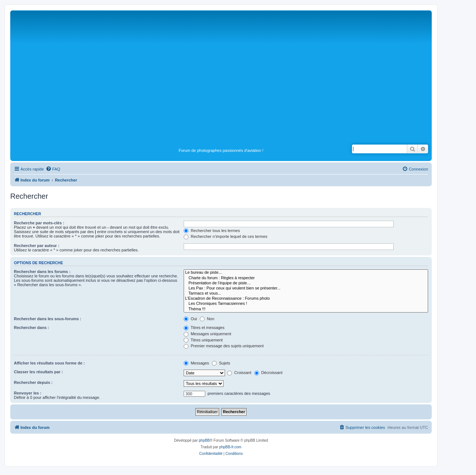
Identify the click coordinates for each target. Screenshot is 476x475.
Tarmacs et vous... (306, 293)
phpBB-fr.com (230, 447)
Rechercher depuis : (33, 382)
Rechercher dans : (31, 328)
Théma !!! (306, 309)
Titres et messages (204, 328)
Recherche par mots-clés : (39, 223)
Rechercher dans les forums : (42, 272)
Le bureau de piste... (306, 273)
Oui (190, 319)
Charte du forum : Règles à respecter (306, 278)
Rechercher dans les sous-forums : (48, 319)
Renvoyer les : (28, 393)
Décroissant (268, 373)
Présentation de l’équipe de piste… (306, 283)
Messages (196, 363)
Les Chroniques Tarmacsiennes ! (306, 304)
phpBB (204, 440)
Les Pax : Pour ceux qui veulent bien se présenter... (306, 288)
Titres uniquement (203, 340)
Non (207, 319)
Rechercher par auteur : (37, 246)
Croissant (239, 373)
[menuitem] (53, 169)
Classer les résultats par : (38, 372)
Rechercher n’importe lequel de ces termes (226, 236)
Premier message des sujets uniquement (224, 346)
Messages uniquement (207, 334)
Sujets (221, 363)
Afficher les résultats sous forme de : (49, 363)
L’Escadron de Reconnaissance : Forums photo (306, 299)
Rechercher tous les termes (212, 231)
